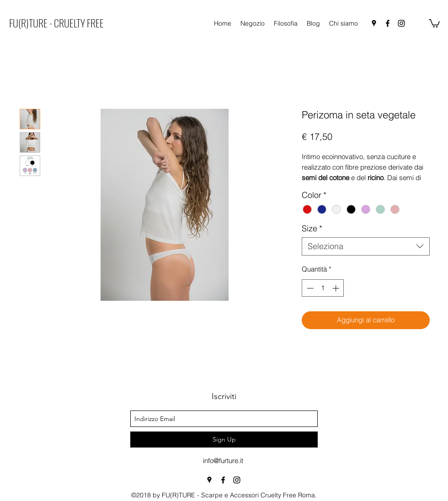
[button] (434, 23)
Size (312, 229)
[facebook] (388, 23)
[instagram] (401, 23)
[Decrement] (309, 288)
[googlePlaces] (374, 23)
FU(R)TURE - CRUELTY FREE (56, 23)
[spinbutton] (323, 288)
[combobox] (366, 246)
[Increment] (337, 288)
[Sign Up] (224, 440)
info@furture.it (223, 461)
